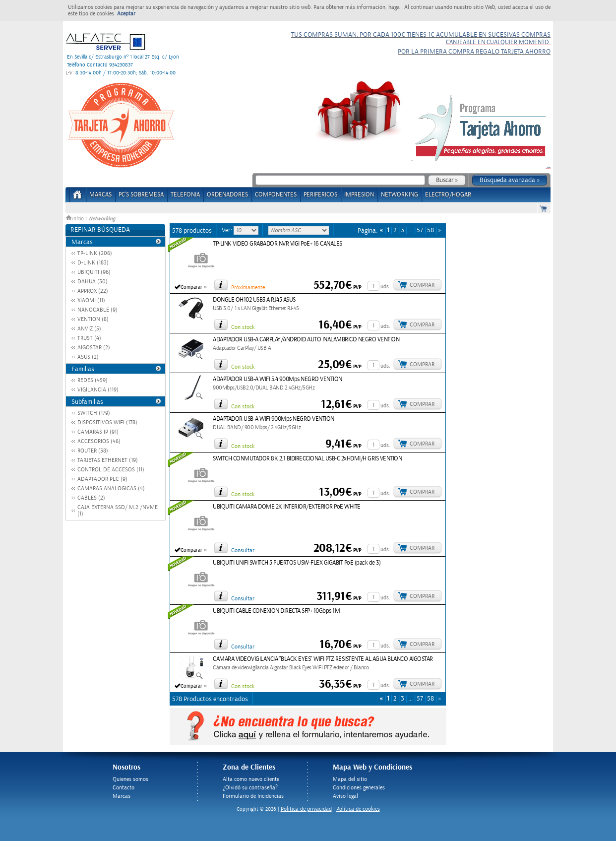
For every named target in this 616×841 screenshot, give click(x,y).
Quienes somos (130, 779)
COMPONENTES (276, 195)
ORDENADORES (227, 195)
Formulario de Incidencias (253, 796)
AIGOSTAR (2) (94, 348)
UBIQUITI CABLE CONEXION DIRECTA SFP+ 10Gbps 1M (276, 611)
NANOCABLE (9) (97, 310)
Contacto (123, 788)
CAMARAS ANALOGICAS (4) (111, 488)
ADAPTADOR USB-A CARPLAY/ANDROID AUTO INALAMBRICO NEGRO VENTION (306, 340)
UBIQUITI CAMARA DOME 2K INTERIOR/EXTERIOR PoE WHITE (287, 507)
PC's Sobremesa (141, 195)
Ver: (228, 230)
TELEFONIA (185, 195)
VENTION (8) (93, 319)
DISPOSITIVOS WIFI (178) (107, 422)
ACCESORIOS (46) (99, 441)
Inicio (75, 219)
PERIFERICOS (320, 195)
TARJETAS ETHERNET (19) (108, 460)
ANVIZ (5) (89, 329)
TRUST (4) (89, 338)
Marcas (100, 195)
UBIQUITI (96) (94, 272)
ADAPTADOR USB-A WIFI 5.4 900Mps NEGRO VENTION (277, 379)
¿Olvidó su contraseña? (250, 788)
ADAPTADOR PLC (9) (102, 479)
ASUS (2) (88, 357)
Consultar (243, 550)
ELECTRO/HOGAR (448, 195)
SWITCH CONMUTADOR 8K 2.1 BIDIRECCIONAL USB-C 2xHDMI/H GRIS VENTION (307, 459)
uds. (385, 287)
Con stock (243, 327)
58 (431, 230)
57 (420, 230)
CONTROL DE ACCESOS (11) (111, 470)
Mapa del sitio (350, 779)
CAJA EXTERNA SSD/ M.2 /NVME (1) (118, 511)
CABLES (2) (91, 498)
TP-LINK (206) (95, 253)
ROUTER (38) (93, 451)
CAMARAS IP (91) (98, 432)
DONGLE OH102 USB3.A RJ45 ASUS (254, 300)
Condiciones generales (359, 788)
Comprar (422, 285)
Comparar (191, 287)
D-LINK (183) (93, 263)
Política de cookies (358, 809)
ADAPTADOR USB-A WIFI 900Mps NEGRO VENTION (274, 419)
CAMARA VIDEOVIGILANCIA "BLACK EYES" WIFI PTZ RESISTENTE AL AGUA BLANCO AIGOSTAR (323, 659)
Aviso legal (345, 796)
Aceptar (126, 14)
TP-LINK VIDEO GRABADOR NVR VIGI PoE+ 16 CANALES (277, 244)
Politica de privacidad (306, 809)
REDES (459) (92, 380)
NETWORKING (400, 195)
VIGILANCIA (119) (98, 390)
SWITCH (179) (94, 413)
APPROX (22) (93, 291)
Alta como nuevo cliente (251, 779)
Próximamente (248, 288)
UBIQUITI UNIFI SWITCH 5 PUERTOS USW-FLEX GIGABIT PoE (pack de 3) (297, 563)
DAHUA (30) (92, 282)
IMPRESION (359, 195)
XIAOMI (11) (91, 300)
